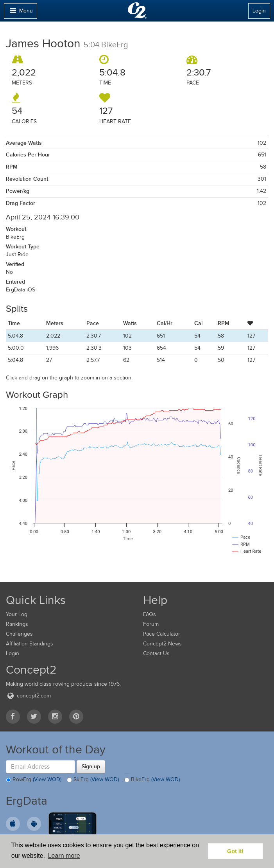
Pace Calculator (162, 634)
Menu (20, 13)
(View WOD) (47, 779)
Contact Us (156, 653)
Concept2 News (162, 644)
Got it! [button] (235, 851)
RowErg (34, 780)
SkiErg (93, 780)
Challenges (19, 634)
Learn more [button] (64, 856)
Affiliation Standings (30, 644)
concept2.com (28, 696)
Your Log (17, 614)
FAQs (150, 614)
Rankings (17, 624)
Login (259, 11)
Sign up (91, 766)
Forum (151, 624)
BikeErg (152, 780)
